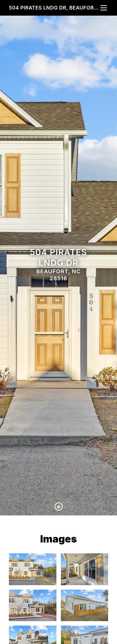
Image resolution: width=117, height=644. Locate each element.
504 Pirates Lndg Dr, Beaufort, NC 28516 (54, 8)
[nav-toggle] (104, 8)
